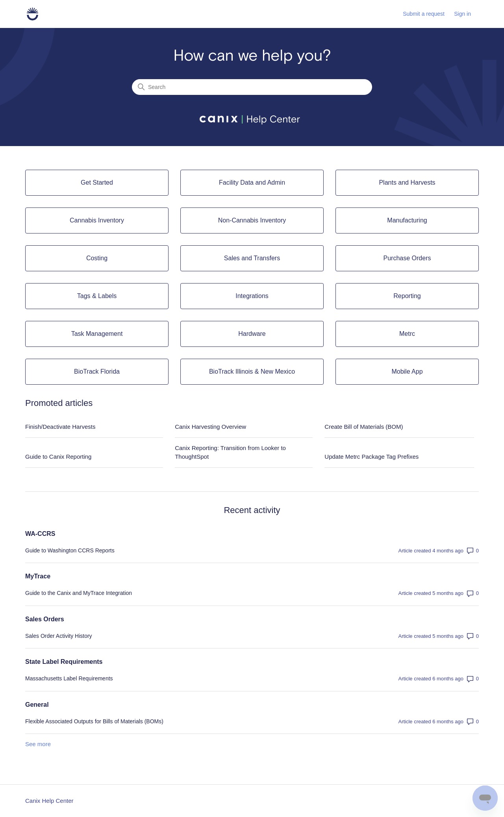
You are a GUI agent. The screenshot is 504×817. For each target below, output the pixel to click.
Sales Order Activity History (59, 636)
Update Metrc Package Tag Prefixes (372, 457)
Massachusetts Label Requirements (69, 678)
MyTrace (38, 576)
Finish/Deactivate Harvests (60, 427)
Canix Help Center (49, 801)
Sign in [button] (462, 14)
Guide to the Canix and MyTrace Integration (79, 593)
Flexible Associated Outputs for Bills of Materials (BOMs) (94, 721)
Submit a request (424, 14)
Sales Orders (45, 619)
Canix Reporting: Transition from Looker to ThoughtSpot (230, 452)
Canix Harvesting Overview (210, 427)
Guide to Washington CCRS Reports (70, 550)
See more (38, 744)
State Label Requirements (64, 662)
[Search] (252, 87)
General (37, 705)
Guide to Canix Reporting (58, 457)
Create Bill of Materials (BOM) (364, 427)
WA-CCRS (40, 534)
